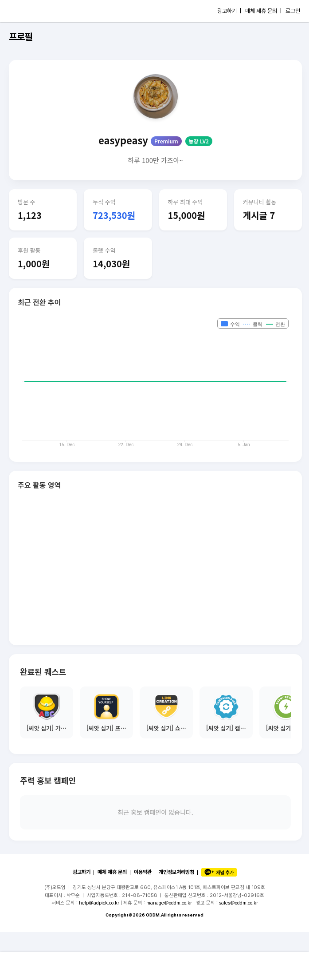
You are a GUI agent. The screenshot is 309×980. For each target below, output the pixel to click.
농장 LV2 (199, 141)
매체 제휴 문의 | (263, 11)
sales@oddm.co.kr (239, 903)
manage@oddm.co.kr (169, 903)
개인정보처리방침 (176, 872)
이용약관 (143, 872)
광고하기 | (229, 11)
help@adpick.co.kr (99, 903)
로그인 (293, 11)
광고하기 (82, 872)
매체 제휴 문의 (112, 872)
